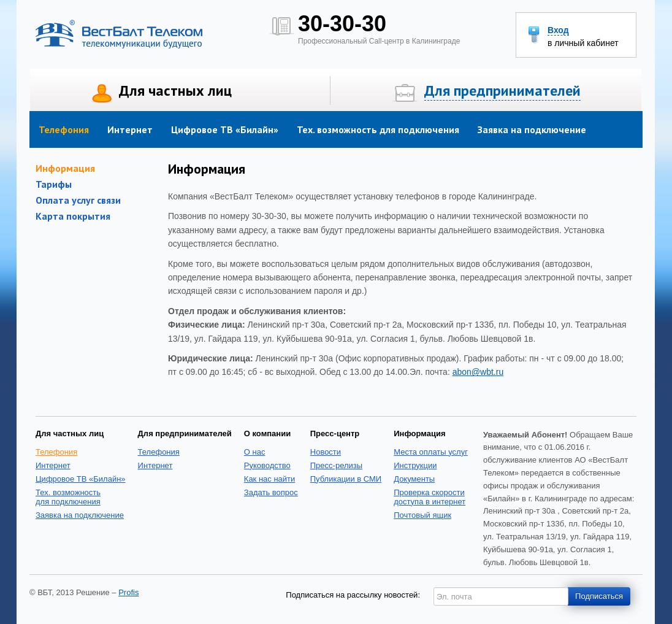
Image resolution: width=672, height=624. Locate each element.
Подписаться (599, 596)
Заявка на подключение (532, 129)
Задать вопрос (271, 492)
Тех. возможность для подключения (378, 129)
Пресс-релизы (336, 465)
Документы (414, 479)
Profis (128, 592)
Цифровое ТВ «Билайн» (225, 129)
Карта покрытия (73, 216)
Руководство (267, 465)
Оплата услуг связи (78, 200)
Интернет (130, 129)
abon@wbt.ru (478, 372)
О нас (255, 452)
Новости (326, 452)
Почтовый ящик (422, 515)
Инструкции (415, 465)
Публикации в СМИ (346, 479)
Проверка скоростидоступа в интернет (430, 497)
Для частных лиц (175, 91)
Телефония (64, 129)
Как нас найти (270, 479)
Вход (558, 30)
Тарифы (54, 184)
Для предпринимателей (502, 91)
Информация (65, 168)
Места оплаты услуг (431, 452)
